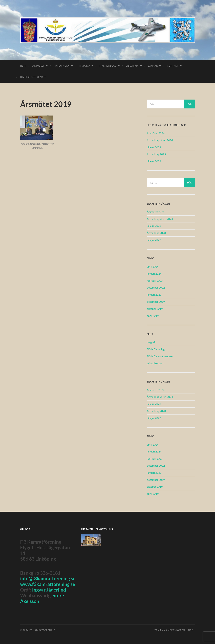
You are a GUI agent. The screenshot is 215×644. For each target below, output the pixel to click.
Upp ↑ (192, 630)
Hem (23, 66)
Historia (85, 66)
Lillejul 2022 (154, 161)
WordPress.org (156, 363)
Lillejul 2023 (154, 147)
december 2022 (156, 287)
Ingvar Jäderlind (49, 590)
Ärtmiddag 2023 (156, 154)
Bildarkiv (132, 66)
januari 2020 (154, 295)
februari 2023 (155, 281)
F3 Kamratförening (42, 630)
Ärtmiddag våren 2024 (160, 140)
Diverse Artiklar (31, 77)
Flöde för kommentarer (160, 356)
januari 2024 (154, 273)
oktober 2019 (155, 309)
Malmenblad (108, 66)
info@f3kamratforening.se (48, 578)
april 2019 (153, 316)
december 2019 (156, 302)
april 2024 (153, 266)
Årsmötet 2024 (156, 133)
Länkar (153, 66)
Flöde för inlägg (156, 349)
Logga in (152, 342)
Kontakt (173, 66)
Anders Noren (175, 630)
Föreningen (62, 66)
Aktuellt (38, 66)
